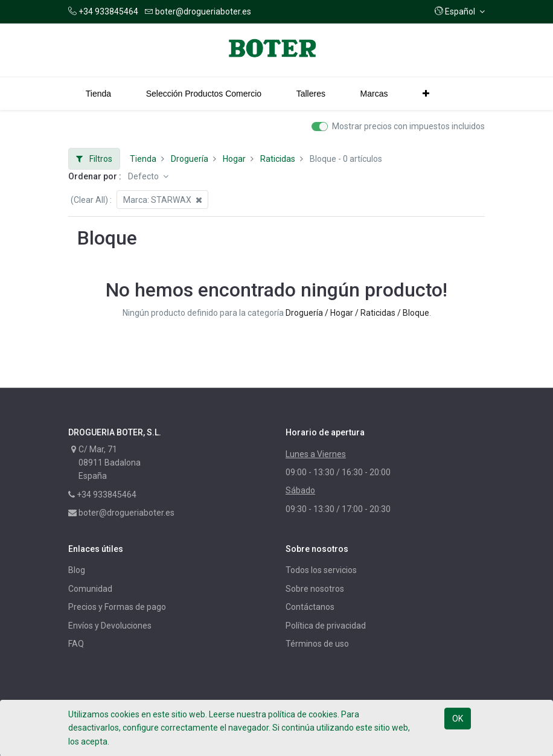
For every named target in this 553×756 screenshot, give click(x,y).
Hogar (234, 159)
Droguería (190, 159)
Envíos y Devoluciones (110, 626)
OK (458, 719)
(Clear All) (89, 200)
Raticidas (278, 159)
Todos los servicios (321, 570)
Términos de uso (317, 644)
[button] (460, 11)
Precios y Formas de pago (117, 607)
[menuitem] (98, 94)
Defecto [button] (144, 176)
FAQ (76, 644)
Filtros (94, 159)
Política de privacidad (326, 626)
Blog (77, 570)
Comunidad (90, 589)
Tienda (143, 159)
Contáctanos (310, 607)
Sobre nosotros (315, 589)
